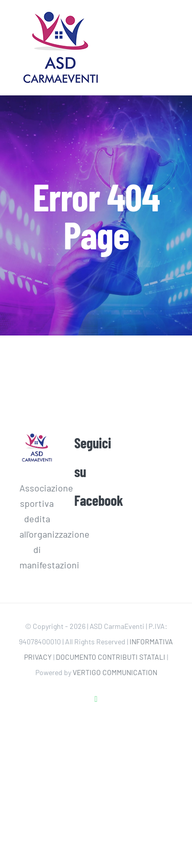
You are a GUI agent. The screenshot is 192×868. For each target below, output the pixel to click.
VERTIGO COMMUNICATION (115, 672)
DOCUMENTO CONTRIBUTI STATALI (111, 657)
